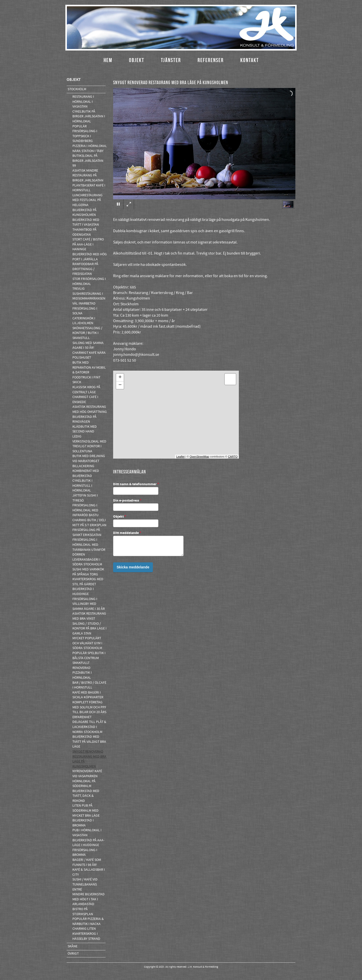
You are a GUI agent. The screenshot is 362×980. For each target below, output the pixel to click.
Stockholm (77, 89)
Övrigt (73, 954)
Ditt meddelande (127, 533)
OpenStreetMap (199, 457)
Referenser (211, 60)
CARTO (233, 457)
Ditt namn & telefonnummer (136, 484)
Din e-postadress (127, 501)
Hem (108, 60)
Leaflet (180, 457)
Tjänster (171, 60)
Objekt (137, 60)
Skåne (73, 946)
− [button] (120, 385)
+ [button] (120, 377)
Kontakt (250, 60)
